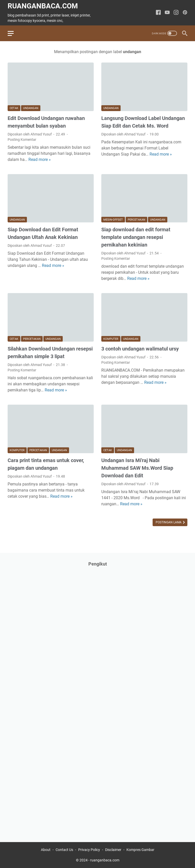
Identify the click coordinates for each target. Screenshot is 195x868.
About (46, 850)
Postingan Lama (169, 522)
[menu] (14, 33)
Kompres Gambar (140, 850)
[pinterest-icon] (185, 13)
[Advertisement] (46, 722)
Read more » (40, 159)
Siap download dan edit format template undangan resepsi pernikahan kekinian (136, 237)
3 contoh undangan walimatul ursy (140, 349)
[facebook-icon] (158, 13)
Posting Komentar (22, 140)
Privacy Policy (89, 850)
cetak (14, 108)
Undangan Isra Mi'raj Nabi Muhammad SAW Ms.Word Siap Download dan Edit (137, 468)
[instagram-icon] (176, 13)
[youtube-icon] (167, 13)
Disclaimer (113, 850)
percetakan (136, 220)
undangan (31, 108)
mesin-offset (113, 220)
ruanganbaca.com (43, 6)
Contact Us (64, 850)
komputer (111, 339)
